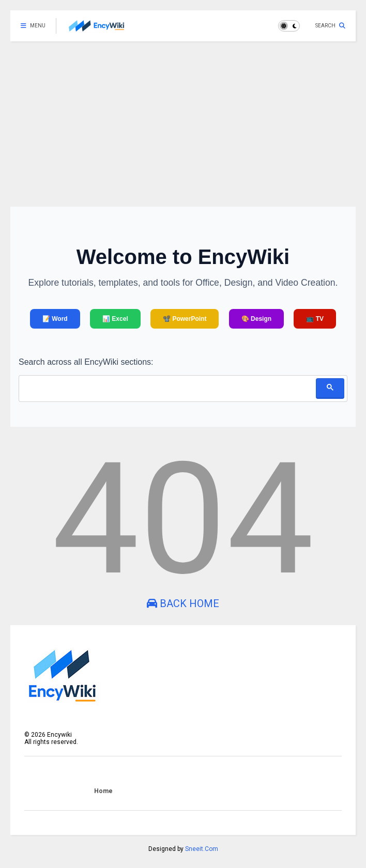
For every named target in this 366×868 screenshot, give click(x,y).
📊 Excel (115, 319)
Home (103, 791)
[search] (167, 388)
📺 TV (315, 319)
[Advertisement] (183, 119)
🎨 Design (256, 319)
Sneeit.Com (202, 849)
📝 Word (55, 319)
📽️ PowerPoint (185, 319)
